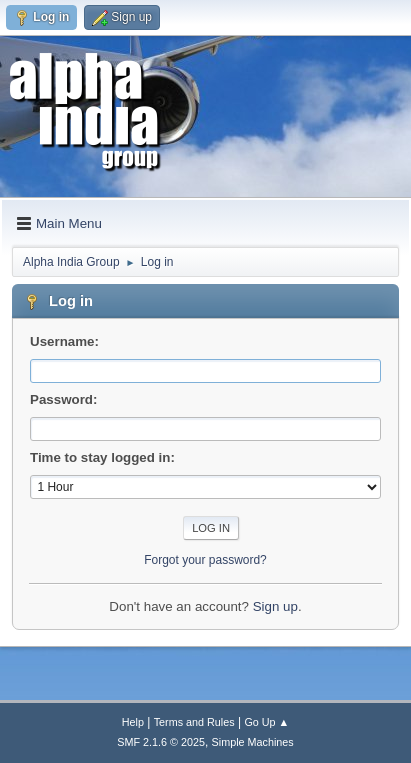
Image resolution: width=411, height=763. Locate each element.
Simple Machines (253, 742)
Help (133, 722)
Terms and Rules (194, 722)
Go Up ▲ (266, 722)
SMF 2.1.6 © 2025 (161, 742)
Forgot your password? (205, 560)
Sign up (275, 606)
